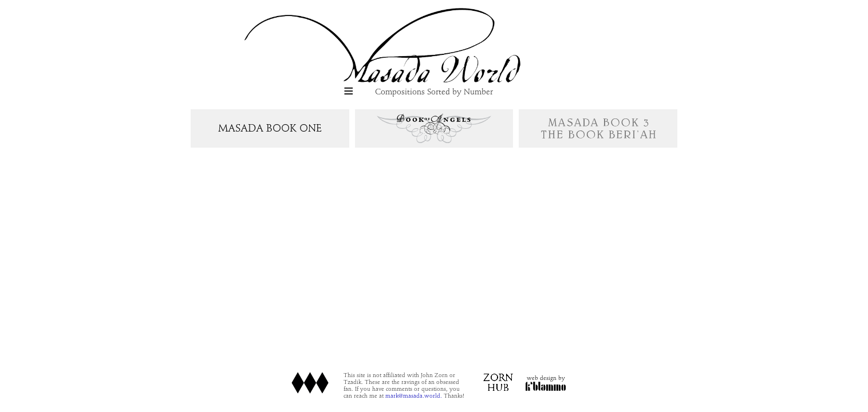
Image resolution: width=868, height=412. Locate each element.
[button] (349, 92)
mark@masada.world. (403, 396)
